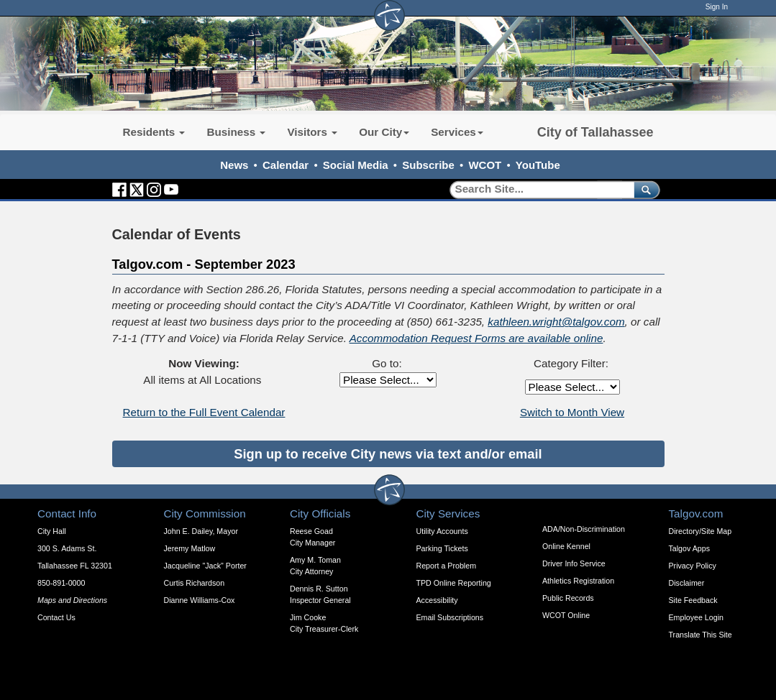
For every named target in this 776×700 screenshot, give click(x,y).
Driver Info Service (574, 563)
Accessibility (437, 600)
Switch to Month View (572, 412)
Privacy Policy (693, 566)
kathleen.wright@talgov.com (556, 322)
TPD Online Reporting (454, 583)
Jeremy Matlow (190, 548)
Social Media (356, 165)
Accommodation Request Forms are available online (476, 338)
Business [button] (236, 132)
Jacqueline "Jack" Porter (205, 566)
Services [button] (457, 132)
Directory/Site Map (700, 531)
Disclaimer (687, 583)
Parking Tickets (442, 548)
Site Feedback (693, 600)
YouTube (538, 165)
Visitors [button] (312, 132)
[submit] (644, 189)
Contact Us (56, 617)
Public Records (568, 598)
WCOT (485, 165)
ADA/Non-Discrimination (584, 529)
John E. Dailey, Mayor (201, 531)
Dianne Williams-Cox (200, 600)
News (234, 165)
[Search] (537, 189)
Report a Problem (447, 566)
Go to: (387, 363)
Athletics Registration (578, 581)
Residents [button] (154, 132)
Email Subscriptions (450, 617)
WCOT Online (566, 615)
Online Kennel (566, 546)
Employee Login (696, 617)
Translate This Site (700, 635)
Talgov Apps (689, 548)
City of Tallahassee (595, 132)
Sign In (717, 7)
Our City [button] (384, 132)
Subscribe (428, 165)
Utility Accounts (442, 531)
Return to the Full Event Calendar (204, 412)
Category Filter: (571, 363)
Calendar (286, 165)
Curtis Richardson (195, 583)
